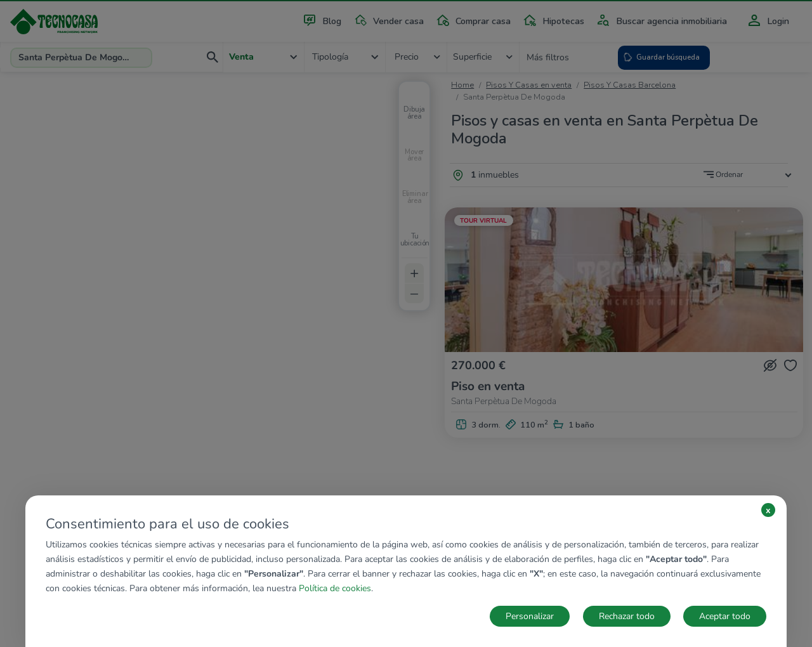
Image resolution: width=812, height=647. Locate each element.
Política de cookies (335, 588)
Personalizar (530, 616)
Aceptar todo (725, 616)
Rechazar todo (627, 616)
